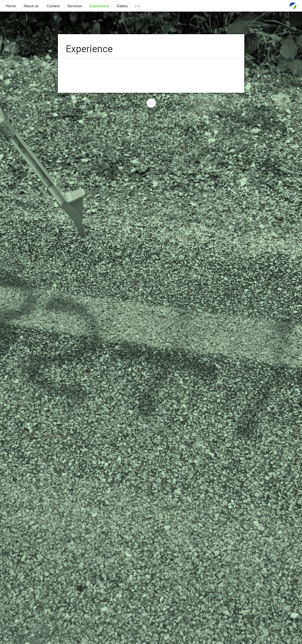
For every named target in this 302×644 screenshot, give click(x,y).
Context (53, 6)
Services (75, 6)
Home (11, 6)
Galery (122, 6)
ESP (138, 6)
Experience (99, 6)
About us (31, 6)
